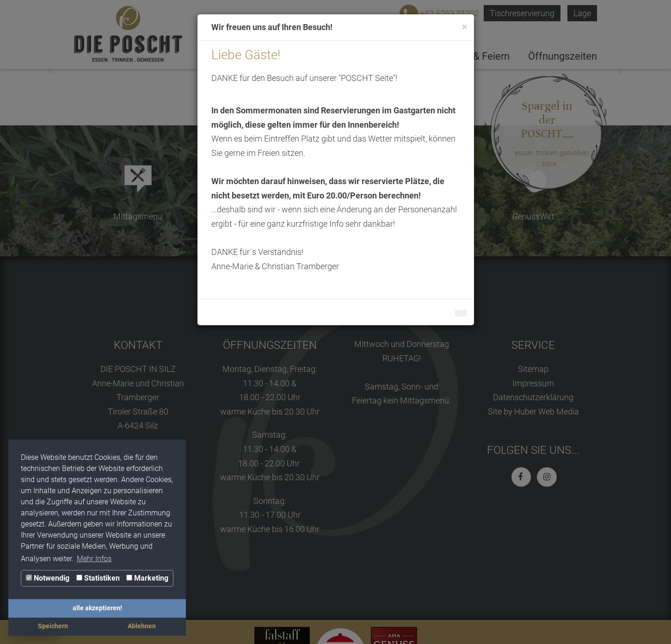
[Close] (465, 27)
